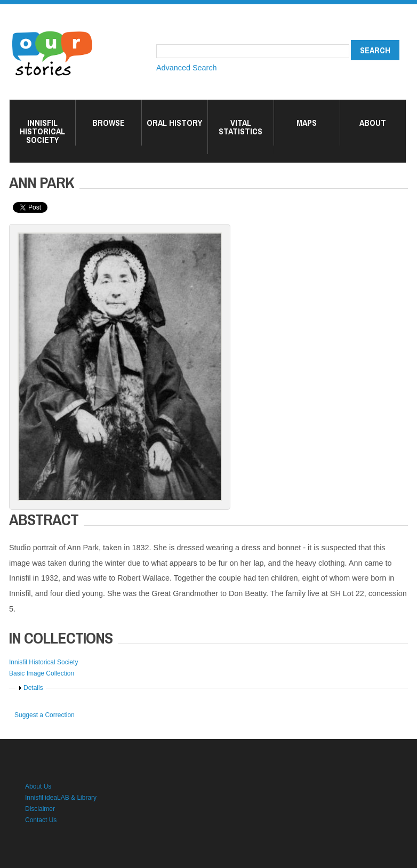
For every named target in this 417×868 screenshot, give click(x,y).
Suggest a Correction (45, 715)
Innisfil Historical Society (42, 131)
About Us (38, 786)
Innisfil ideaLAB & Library (61, 798)
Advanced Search (187, 68)
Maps (307, 123)
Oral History (174, 123)
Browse (109, 123)
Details (33, 688)
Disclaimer (40, 809)
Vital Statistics (240, 127)
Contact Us (41, 820)
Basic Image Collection (42, 673)
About (373, 123)
